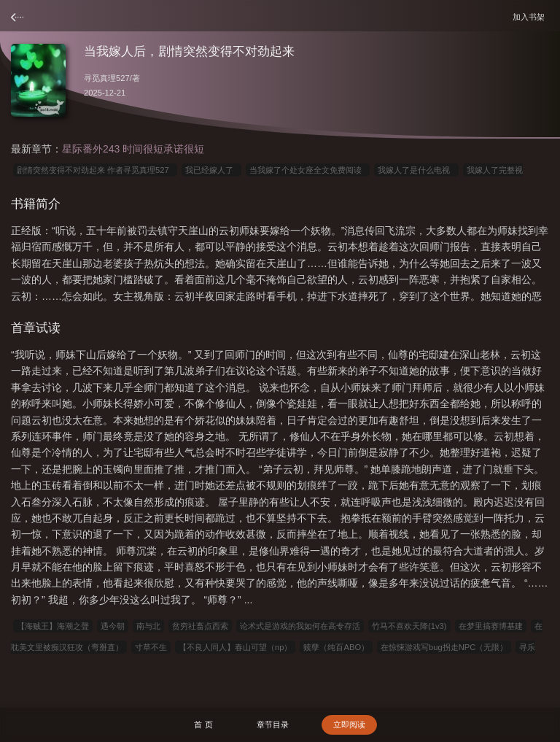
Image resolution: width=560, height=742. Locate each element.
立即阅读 (349, 724)
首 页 (203, 724)
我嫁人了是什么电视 (416, 170)
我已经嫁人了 (211, 170)
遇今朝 (113, 626)
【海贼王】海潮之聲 (53, 626)
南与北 (148, 626)
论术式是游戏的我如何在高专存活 (300, 626)
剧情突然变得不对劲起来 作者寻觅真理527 (95, 170)
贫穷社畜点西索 (200, 626)
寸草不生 (151, 647)
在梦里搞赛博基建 (491, 626)
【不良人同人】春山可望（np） (235, 647)
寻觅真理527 (107, 78)
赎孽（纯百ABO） (336, 647)
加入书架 (531, 16)
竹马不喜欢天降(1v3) (409, 626)
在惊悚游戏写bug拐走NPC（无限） (444, 647)
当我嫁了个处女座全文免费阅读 (308, 170)
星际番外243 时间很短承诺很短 (133, 149)
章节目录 (273, 724)
